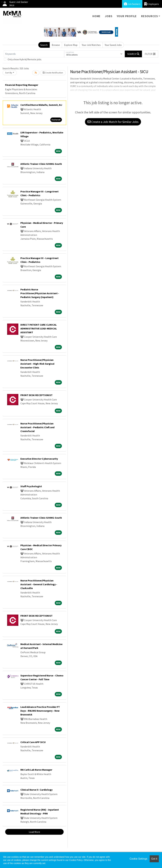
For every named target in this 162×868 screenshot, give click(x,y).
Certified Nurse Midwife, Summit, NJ (41, 105)
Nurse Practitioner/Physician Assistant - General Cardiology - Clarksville (39, 584)
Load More (34, 832)
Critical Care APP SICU (33, 742)
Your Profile (127, 16)
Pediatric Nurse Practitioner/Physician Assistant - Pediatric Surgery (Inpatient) (40, 293)
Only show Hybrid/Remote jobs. (25, 59)
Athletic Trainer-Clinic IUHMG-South (41, 164)
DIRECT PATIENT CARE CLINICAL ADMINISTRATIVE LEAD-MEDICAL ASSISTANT (39, 328)
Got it (154, 859)
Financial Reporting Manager (22, 85)
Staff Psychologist (31, 486)
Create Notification (53, 73)
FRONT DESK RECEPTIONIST (36, 395)
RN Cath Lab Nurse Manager (36, 770)
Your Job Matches (91, 45)
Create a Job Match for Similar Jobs (113, 122)
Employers (152, 4)
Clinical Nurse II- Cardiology (36, 790)
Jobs (109, 16)
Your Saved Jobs (113, 45)
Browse (56, 45)
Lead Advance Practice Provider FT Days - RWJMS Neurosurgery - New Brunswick (40, 711)
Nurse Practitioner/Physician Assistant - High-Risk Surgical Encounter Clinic (37, 364)
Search (44, 45)
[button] (150, 54)
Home (96, 16)
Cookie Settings (138, 859)
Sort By (9, 73)
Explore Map (71, 45)
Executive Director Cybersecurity (39, 459)
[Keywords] (34, 54)
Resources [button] (149, 16)
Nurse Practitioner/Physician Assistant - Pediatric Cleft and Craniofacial (37, 427)
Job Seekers (132, 4)
